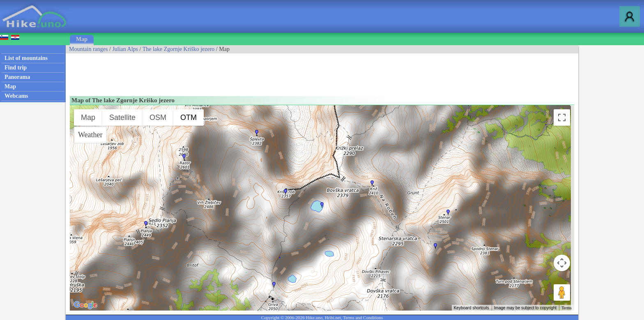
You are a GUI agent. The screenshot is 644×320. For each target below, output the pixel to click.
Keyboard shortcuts (471, 308)
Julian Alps (125, 49)
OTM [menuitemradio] (189, 117)
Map (82, 39)
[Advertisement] (215, 72)
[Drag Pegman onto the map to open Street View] (562, 292)
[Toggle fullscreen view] (562, 117)
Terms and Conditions (363, 318)
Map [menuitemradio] (88, 117)
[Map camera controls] (562, 263)
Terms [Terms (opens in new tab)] (567, 308)
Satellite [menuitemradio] (122, 117)
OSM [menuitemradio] (158, 117)
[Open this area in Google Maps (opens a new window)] (85, 305)
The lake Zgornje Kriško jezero (179, 49)
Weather (90, 135)
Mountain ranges (88, 49)
